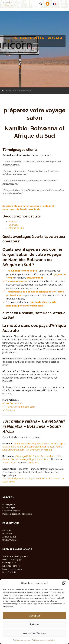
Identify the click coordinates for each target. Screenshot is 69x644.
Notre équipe (8, 508)
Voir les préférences (34, 633)
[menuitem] (56, 4)
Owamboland (9, 447)
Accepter (35, 616)
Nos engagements (11, 511)
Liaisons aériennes (11, 566)
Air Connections (15, 403)
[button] (64, 583)
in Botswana (53, 479)
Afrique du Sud (16, 228)
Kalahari (48, 450)
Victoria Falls (9, 463)
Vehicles (11, 410)
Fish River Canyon (34, 450)
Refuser (35, 624)
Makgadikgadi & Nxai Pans (35, 459)
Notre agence (9, 504)
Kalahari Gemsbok (12, 459)
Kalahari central (54, 456)
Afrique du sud (9, 537)
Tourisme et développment (15, 556)
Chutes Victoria (9, 540)
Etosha (40, 444)
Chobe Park (39, 456)
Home (8, 91)
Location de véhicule (12, 569)
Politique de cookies (21, 640)
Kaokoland (22, 447)
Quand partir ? (9, 563)
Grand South (18, 450)
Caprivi (62, 444)
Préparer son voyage (12, 560)
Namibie (13, 222)
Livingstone (33, 463)
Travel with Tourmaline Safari (21, 407)
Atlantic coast (48, 447)
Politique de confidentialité (43, 640)
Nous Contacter (10, 572)
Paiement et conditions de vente (17, 514)
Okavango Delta (23, 456)
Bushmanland (51, 444)
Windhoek (19, 444)
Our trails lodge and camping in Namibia (23, 479)
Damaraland (35, 447)
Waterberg (31, 444)
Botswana (14, 225)
